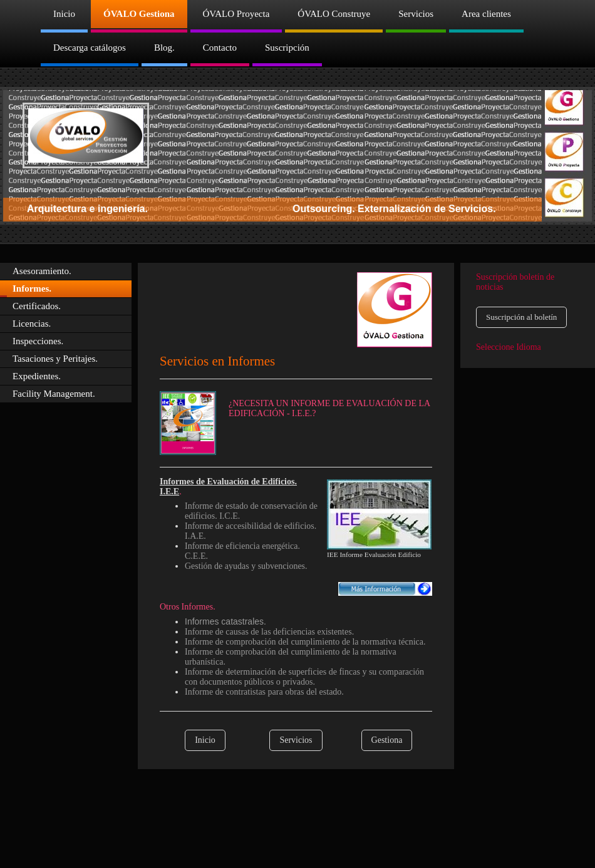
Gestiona (387, 740)
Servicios (296, 740)
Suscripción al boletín (521, 317)
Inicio (205, 740)
